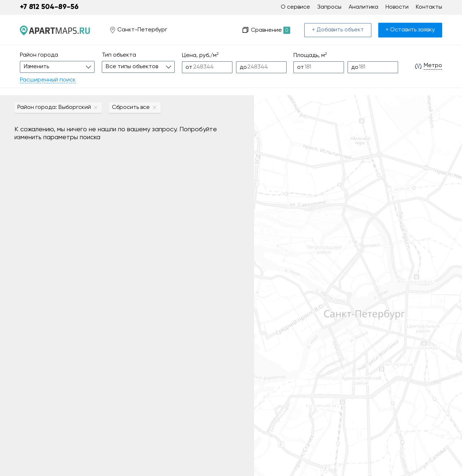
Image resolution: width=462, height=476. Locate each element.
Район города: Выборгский (54, 107)
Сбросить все (131, 107)
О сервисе (295, 7)
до (243, 67)
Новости (397, 7)
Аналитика (363, 7)
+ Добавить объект (338, 30)
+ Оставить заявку (410, 30)
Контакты (429, 7)
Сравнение (271, 30)
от (189, 67)
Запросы (329, 7)
